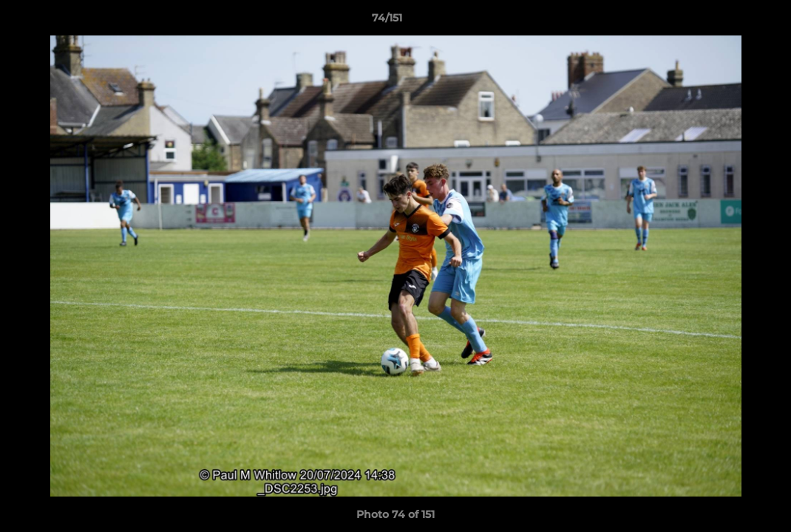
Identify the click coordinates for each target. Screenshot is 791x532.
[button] (729, 21)
